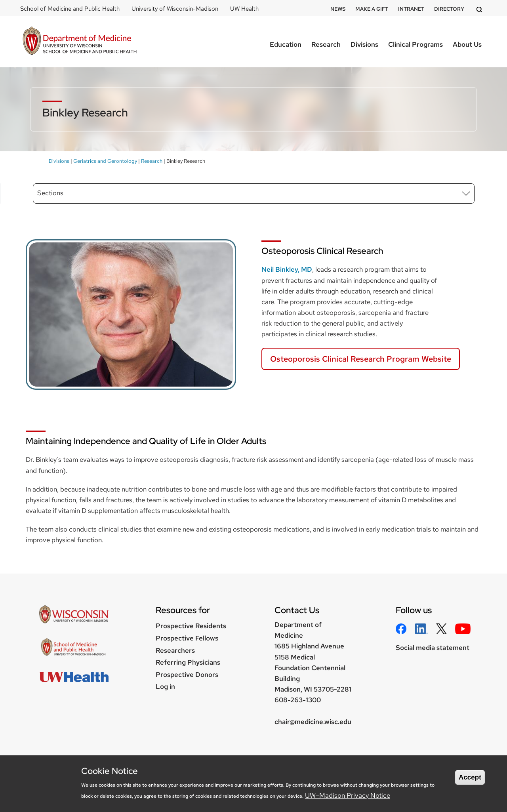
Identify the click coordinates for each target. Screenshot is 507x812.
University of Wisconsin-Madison (175, 9)
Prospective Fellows (187, 638)
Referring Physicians (188, 662)
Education (286, 44)
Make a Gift (372, 9)
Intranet (411, 9)
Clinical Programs (416, 44)
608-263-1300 (298, 700)
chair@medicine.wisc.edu (313, 722)
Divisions (364, 44)
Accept (470, 777)
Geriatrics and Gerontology (105, 161)
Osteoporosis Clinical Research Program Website (361, 359)
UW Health (244, 9)
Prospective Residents (191, 626)
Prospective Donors (187, 675)
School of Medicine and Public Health (70, 9)
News (338, 9)
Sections (50, 193)
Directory (449, 9)
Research (326, 44)
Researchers (175, 650)
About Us (467, 44)
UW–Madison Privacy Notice (348, 795)
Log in (165, 686)
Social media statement (433, 648)
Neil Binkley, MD (287, 269)
